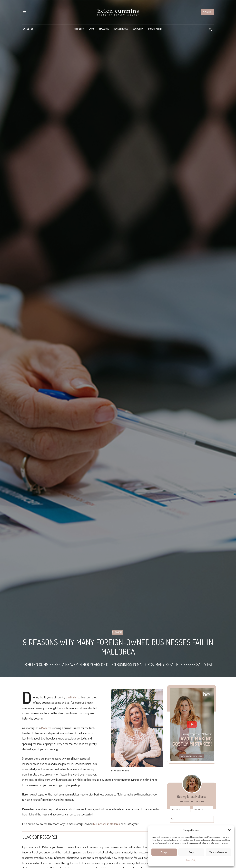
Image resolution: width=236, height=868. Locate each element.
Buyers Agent (155, 29)
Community (138, 29)
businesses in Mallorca (107, 824)
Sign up (207, 12)
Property (79, 29)
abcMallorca (73, 697)
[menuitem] (24, 29)
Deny (191, 852)
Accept (164, 852)
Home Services (121, 29)
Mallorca (104, 29)
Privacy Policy (191, 860)
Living (92, 29)
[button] (229, 830)
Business (117, 632)
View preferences (218, 852)
